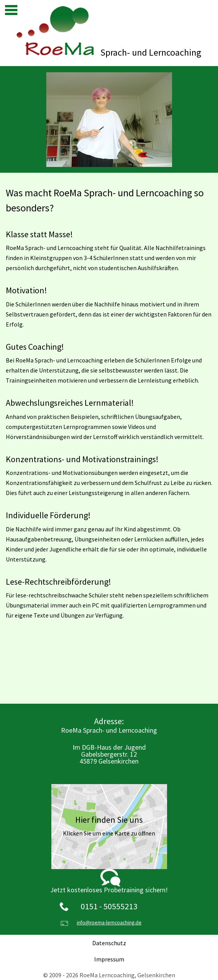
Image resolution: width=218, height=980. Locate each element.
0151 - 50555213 (109, 906)
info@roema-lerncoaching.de (109, 923)
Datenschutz (109, 943)
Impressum (109, 959)
